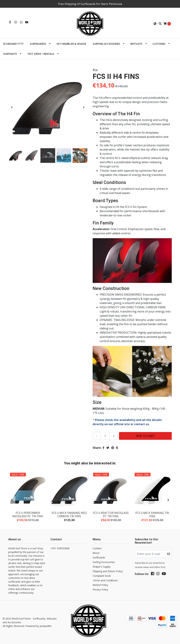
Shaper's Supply (102, 567)
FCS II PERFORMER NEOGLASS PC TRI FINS (28, 515)
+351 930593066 (60, 548)
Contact (97, 548)
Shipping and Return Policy (108, 571)
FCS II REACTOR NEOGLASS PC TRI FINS (111, 515)
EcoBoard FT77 (13, 44)
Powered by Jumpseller (38, 626)
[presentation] (12, 107)
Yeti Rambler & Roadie (71, 44)
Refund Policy (100, 585)
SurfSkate (10, 54)
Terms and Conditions (105, 580)
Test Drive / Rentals (41, 54)
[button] (155, 24)
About (96, 553)
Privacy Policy (100, 590)
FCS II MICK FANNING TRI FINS (152, 515)
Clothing (159, 44)
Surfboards (38, 44)
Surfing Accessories (106, 44)
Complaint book (102, 576)
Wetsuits (136, 44)
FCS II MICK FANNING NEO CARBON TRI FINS (69, 515)
